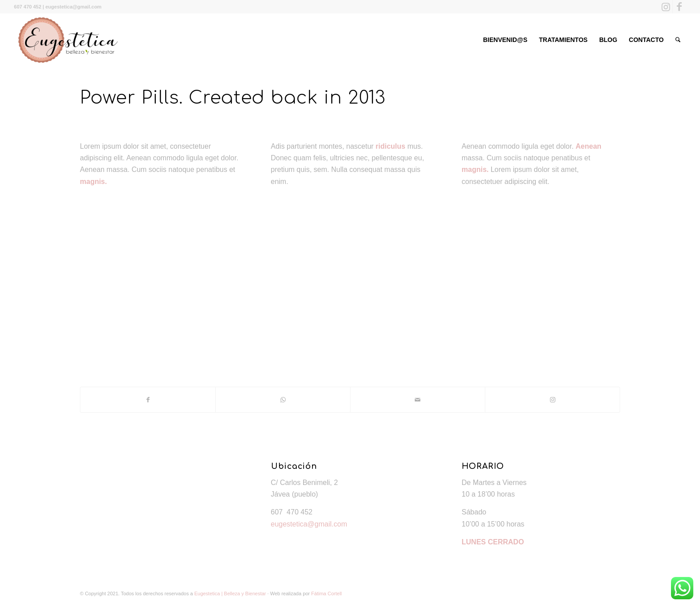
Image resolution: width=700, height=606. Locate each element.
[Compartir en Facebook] (148, 400)
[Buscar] (678, 40)
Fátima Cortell (326, 593)
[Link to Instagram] (666, 7)
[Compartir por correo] (418, 400)
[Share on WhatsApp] (283, 400)
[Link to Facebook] (679, 7)
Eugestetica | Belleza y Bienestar (230, 593)
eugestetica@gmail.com (309, 524)
